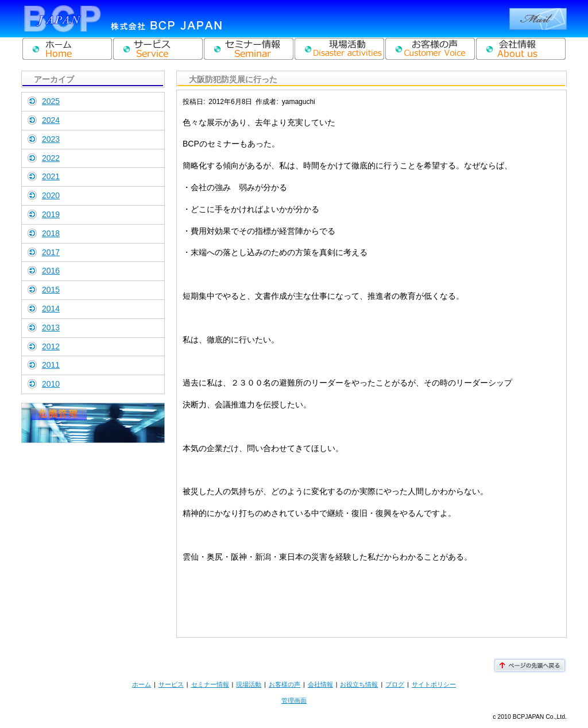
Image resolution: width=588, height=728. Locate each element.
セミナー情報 (210, 684)
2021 (51, 176)
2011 (51, 365)
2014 (51, 309)
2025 (51, 101)
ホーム (142, 684)
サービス (171, 684)
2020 (51, 195)
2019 (51, 214)
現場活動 (249, 684)
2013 (51, 328)
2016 (51, 271)
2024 (51, 120)
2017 (51, 252)
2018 (51, 233)
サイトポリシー (434, 684)
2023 (51, 139)
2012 (51, 346)
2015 (51, 290)
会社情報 (320, 684)
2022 (51, 158)
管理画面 (294, 700)
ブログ (395, 684)
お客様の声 (285, 684)
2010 (51, 384)
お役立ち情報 (359, 684)
